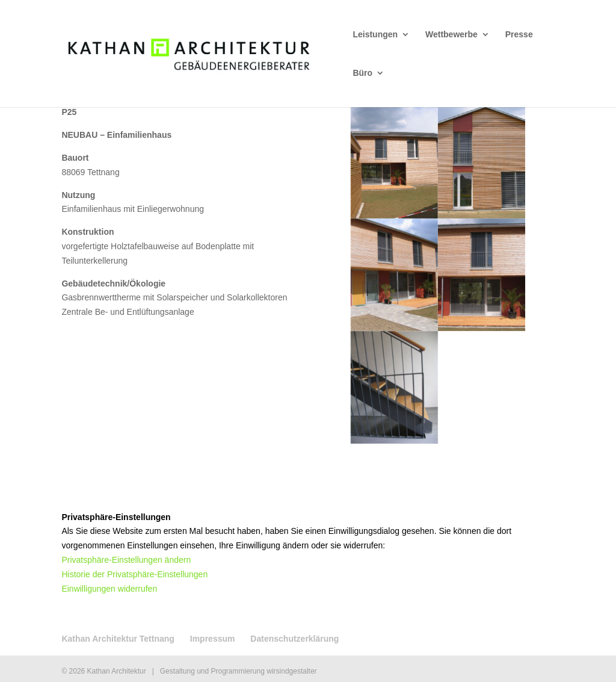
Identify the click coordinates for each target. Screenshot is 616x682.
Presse (519, 35)
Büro (362, 73)
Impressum (213, 639)
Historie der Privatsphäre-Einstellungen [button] (134, 574)
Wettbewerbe (451, 35)
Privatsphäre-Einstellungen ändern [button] (126, 560)
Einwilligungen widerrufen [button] (109, 589)
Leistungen (375, 35)
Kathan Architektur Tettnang (118, 639)
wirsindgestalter (291, 671)
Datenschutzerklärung (294, 639)
